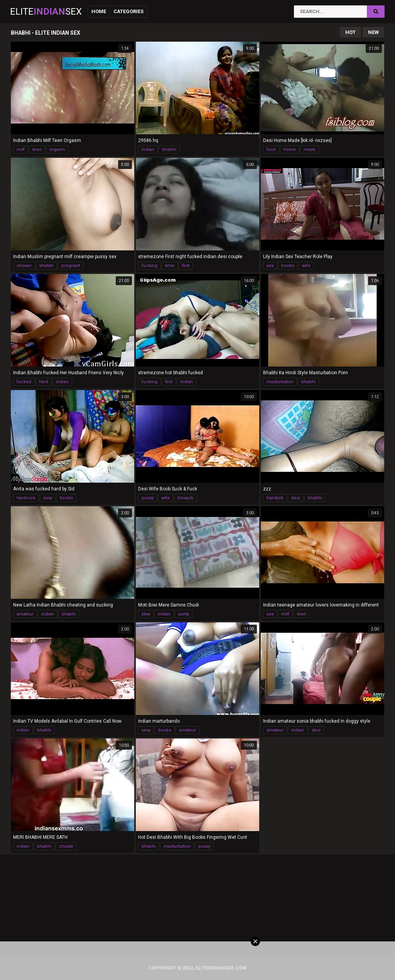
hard (44, 382)
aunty (184, 614)
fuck (271, 150)
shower (24, 266)
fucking (149, 266)
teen (37, 150)
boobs (288, 266)
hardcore (26, 498)
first (186, 266)
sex (270, 266)
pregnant (71, 266)
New (373, 32)
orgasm (57, 150)
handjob (275, 498)
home (290, 150)
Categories (128, 11)
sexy (48, 498)
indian (148, 150)
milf (21, 150)
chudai (66, 846)
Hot (350, 32)
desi (296, 498)
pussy (148, 498)
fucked (24, 382)
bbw (146, 614)
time (170, 266)
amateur (25, 614)
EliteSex (46, 12)
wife (306, 266)
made (310, 150)
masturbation (280, 382)
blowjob (186, 498)
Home (99, 11)
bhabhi (169, 150)
